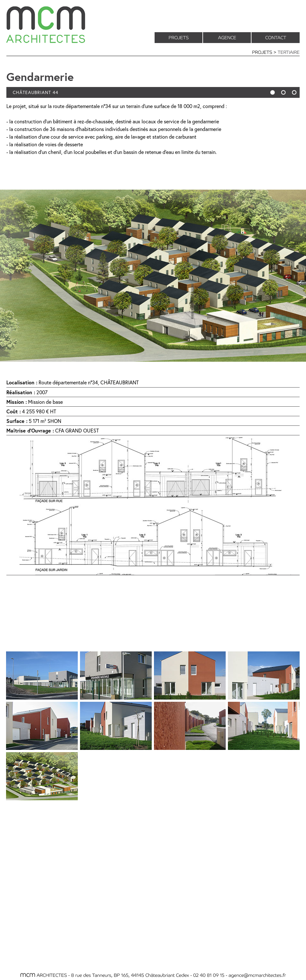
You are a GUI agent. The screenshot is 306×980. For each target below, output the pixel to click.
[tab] (42, 675)
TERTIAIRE (289, 52)
